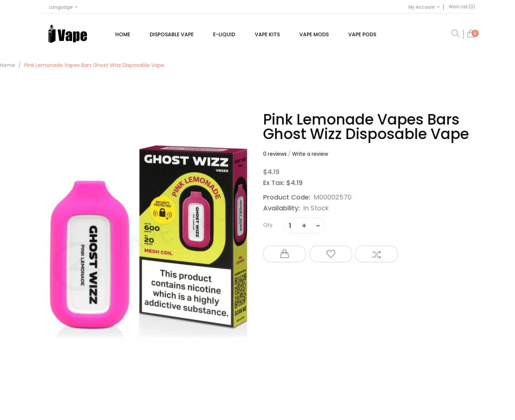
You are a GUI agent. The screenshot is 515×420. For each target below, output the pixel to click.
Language (63, 7)
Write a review (310, 154)
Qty (268, 225)
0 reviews (275, 154)
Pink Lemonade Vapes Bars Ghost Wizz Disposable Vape (94, 65)
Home (8, 65)
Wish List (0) (462, 7)
